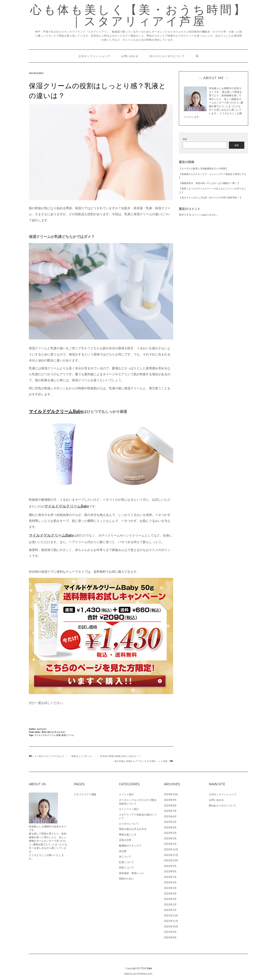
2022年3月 (170, 899)
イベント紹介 (126, 794)
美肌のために (126, 878)
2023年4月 (170, 827)
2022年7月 (170, 877)
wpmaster (42, 729)
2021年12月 (171, 915)
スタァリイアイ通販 (85, 794)
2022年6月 (170, 882)
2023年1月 (170, 844)
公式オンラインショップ (94, 56)
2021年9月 (170, 932)
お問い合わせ (130, 56)
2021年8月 (170, 937)
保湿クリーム (68, 735)
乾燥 (58, 735)
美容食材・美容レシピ (131, 873)
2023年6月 (170, 816)
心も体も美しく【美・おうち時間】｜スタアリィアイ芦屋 (139, 15)
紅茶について (126, 862)
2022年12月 (171, 849)
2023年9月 (170, 800)
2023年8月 (170, 805)
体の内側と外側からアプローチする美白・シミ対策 (141, 761)
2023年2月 (170, 838)
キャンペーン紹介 (129, 809)
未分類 (123, 851)
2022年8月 (170, 871)
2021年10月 (171, 926)
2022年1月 (170, 910)
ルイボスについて (129, 824)
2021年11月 (171, 921)
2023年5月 (170, 822)
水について (125, 857)
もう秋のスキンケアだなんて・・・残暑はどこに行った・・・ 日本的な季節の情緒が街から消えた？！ (88, 756)
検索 (185, 139)
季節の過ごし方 (128, 835)
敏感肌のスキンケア (130, 846)
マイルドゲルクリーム (45, 735)
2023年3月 (170, 833)
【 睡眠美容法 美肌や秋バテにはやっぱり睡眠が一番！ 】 (209, 183)
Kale (149, 968)
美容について (126, 867)
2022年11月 (171, 855)
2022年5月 (170, 888)
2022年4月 (170, 894)
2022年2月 (170, 904)
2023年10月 (171, 794)
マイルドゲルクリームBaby (56, 411)
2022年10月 (171, 860)
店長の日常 (125, 840)
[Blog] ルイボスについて (167, 56)
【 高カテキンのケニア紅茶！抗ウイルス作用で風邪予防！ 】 (210, 198)
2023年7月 (170, 811)
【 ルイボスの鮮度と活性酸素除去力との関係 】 (204, 168)
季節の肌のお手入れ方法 (53, 732)
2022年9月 (170, 866)
